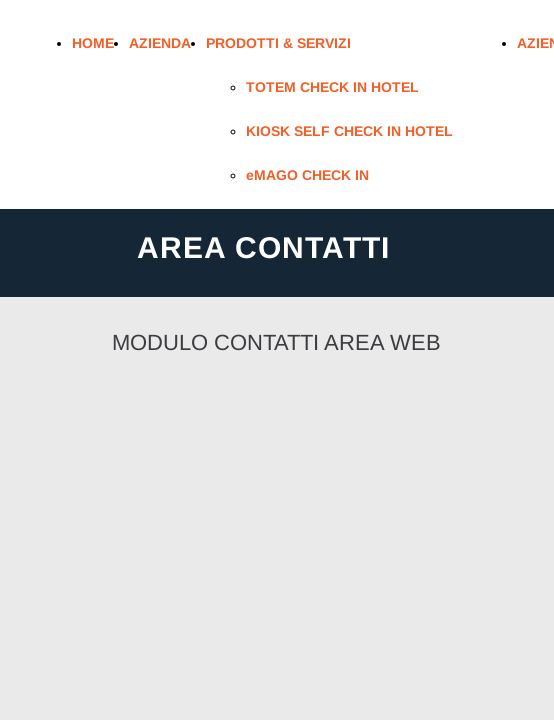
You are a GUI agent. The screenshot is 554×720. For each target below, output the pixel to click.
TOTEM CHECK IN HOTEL (332, 87)
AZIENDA (160, 43)
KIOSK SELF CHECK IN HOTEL (349, 131)
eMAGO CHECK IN (307, 175)
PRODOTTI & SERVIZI (278, 43)
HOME (93, 43)
